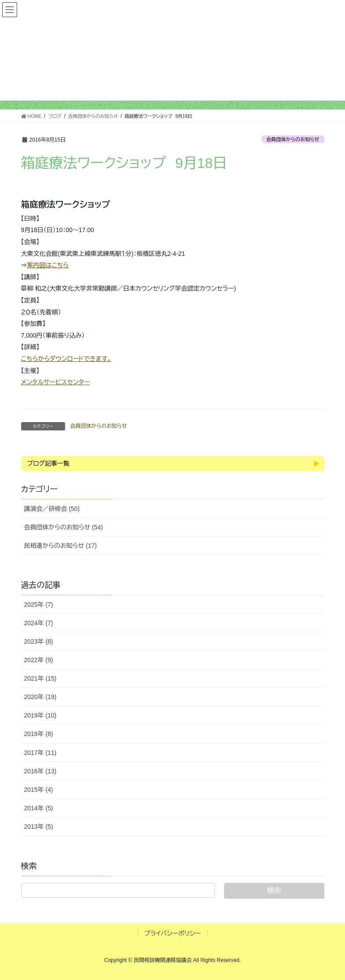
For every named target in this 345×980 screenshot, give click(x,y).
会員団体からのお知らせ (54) (64, 527)
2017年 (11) (40, 753)
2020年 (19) (40, 697)
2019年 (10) (40, 715)
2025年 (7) (39, 605)
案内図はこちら (48, 265)
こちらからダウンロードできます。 (66, 359)
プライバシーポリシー (172, 933)
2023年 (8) (39, 641)
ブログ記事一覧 (48, 463)
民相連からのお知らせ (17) (61, 546)
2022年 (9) (39, 660)
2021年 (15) (40, 678)
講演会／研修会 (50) (52, 509)
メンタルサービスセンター (56, 382)
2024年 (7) (39, 623)
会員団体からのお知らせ (293, 139)
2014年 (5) (39, 808)
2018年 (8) (39, 734)
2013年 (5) (39, 827)
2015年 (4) (39, 790)
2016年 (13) (40, 771)
